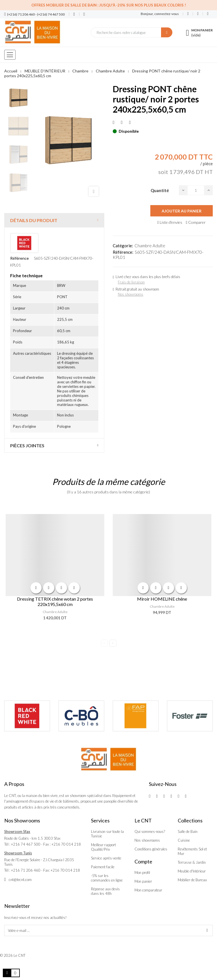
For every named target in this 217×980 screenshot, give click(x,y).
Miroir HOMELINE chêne (162, 599)
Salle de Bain (188, 831)
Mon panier (143, 881)
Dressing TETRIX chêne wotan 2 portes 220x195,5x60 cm (55, 601)
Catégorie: (123, 246)
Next (113, 643)
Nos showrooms (131, 294)
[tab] (54, 220)
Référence (19, 258)
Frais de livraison (131, 282)
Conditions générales (151, 849)
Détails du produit (34, 220)
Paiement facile (103, 867)
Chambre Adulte (150, 246)
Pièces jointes (27, 445)
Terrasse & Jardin (192, 862)
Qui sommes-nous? (150, 831)
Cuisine (184, 840)
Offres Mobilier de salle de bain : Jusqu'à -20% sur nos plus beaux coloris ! (109, 5)
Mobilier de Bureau (192, 880)
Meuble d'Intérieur (192, 871)
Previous (104, 643)
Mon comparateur (148, 890)
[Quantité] (196, 190)
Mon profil (142, 872)
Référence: (123, 252)
